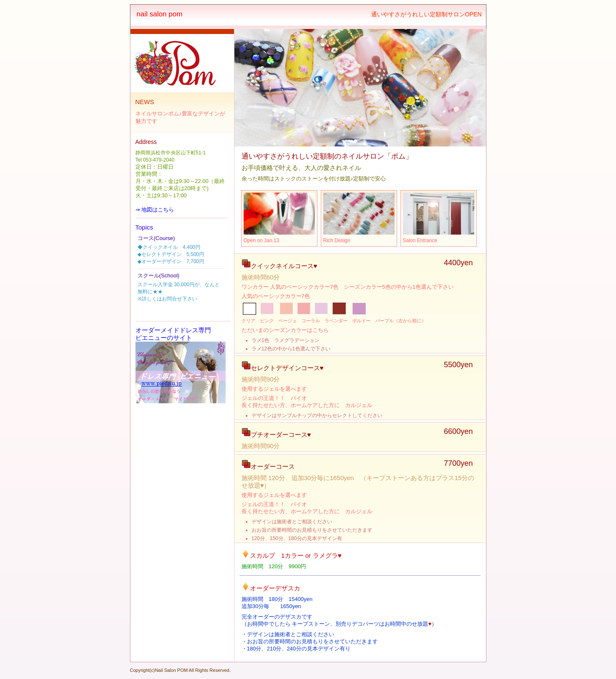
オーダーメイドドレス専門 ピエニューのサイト (173, 334)
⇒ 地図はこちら (155, 210)
